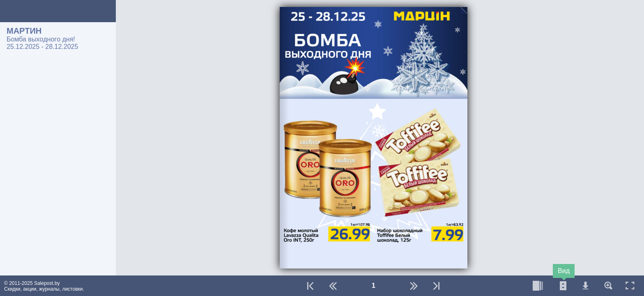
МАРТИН (24, 31)
